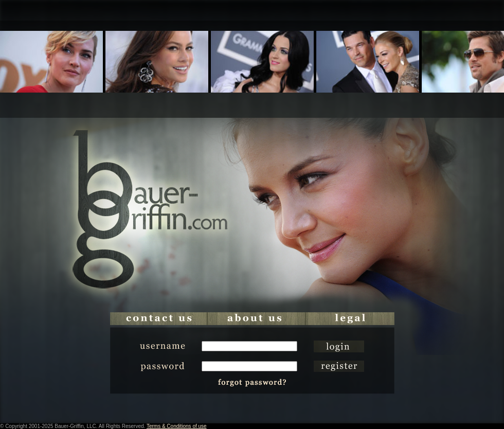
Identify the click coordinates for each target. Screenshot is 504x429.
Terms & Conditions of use (177, 426)
